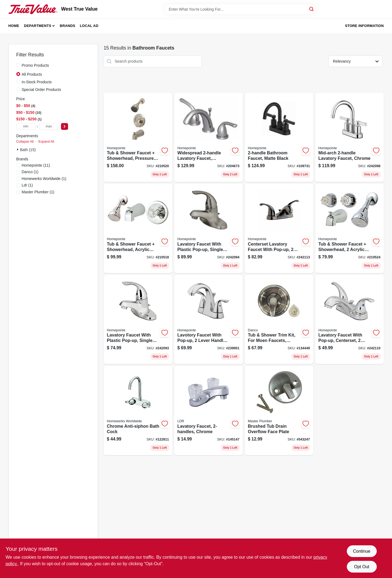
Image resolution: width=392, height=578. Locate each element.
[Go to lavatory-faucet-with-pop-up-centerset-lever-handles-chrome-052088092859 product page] (350, 320)
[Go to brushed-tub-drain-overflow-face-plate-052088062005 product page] (279, 411)
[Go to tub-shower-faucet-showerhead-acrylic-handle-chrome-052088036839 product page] (138, 228)
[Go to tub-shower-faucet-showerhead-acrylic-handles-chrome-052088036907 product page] (350, 228)
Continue (362, 551)
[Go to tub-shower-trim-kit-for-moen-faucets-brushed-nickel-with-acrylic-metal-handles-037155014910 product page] (279, 320)
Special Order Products (42, 90)
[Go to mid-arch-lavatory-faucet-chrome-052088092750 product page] (350, 137)
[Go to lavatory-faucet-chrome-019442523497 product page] (209, 411)
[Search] (312, 9)
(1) (30, 172)
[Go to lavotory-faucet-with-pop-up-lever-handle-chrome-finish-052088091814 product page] (209, 320)
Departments (38, 26)
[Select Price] (65, 126)
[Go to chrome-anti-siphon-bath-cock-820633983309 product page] (138, 411)
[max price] (49, 126)
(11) (36, 165)
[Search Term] (241, 9)
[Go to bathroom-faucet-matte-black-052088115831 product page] (279, 137)
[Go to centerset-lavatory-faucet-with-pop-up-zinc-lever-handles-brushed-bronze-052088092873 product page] (279, 228)
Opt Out (362, 567)
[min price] (26, 126)
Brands (68, 26)
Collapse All (25, 142)
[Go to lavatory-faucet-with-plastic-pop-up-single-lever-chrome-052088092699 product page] (138, 320)
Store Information (364, 26)
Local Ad (89, 26)
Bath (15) (28, 150)
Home (14, 26)
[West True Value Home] (33, 9)
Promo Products (35, 65)
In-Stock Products (37, 82)
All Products (32, 74)
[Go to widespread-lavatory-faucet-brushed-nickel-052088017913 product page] (209, 137)
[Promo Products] (18, 65)
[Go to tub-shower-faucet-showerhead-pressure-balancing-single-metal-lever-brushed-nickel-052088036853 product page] (138, 137)
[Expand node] (18, 149)
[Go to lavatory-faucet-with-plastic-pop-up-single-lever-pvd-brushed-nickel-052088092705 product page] (209, 228)
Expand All (46, 142)
